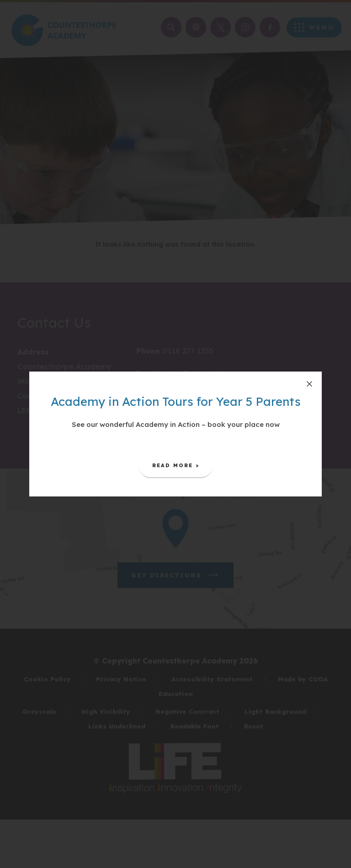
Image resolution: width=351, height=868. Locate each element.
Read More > (183, 469)
